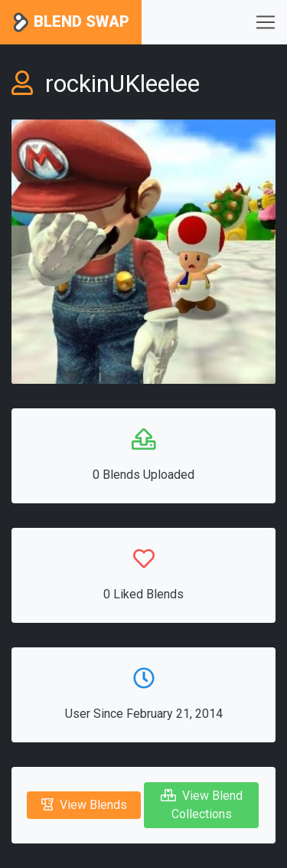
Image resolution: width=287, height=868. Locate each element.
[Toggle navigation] (266, 22)
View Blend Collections (202, 805)
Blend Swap (71, 23)
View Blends (84, 805)
